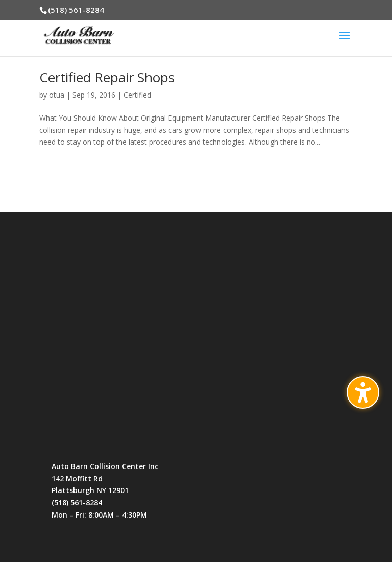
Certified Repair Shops (107, 77)
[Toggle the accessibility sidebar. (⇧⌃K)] (363, 392)
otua (57, 95)
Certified (137, 95)
